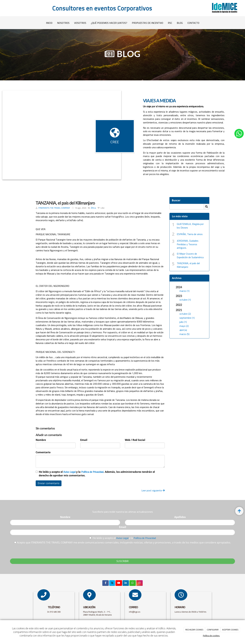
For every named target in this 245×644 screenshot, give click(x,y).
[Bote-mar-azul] (62, 135)
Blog (180, 23)
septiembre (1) (187, 318)
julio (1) (183, 322)
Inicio (49, 23)
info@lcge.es (135, 612)
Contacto (193, 23)
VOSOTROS (80, 23)
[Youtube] (119, 583)
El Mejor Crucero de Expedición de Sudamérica (190, 256)
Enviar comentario (49, 483)
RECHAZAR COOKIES (194, 630)
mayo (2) (184, 326)
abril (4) (183, 330)
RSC (170, 23)
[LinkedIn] (126, 583)
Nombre (41, 440)
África (93, 208)
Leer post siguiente (153, 490)
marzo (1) (184, 291)
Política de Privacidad (92, 472)
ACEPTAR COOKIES (230, 630)
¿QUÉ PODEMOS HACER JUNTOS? (109, 23)
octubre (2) (185, 314)
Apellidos (180, 517)
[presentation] (34, 550)
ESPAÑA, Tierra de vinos (190, 234)
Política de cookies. (211, 636)
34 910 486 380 (54, 612)
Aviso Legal (69, 472)
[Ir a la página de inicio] (3, 23)
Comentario (43, 452)
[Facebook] (106, 583)
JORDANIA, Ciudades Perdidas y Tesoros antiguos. (188, 244)
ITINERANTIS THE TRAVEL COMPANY (54, 208)
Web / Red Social (135, 440)
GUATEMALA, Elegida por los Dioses (190, 226)
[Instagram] (139, 583)
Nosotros (63, 23)
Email (84, 440)
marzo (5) (184, 334)
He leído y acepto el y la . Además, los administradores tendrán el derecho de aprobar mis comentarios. (97, 474)
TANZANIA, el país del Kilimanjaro (188, 265)
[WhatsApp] (133, 583)
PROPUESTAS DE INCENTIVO (148, 23)
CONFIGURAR (213, 630)
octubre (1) (185, 300)
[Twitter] (112, 583)
